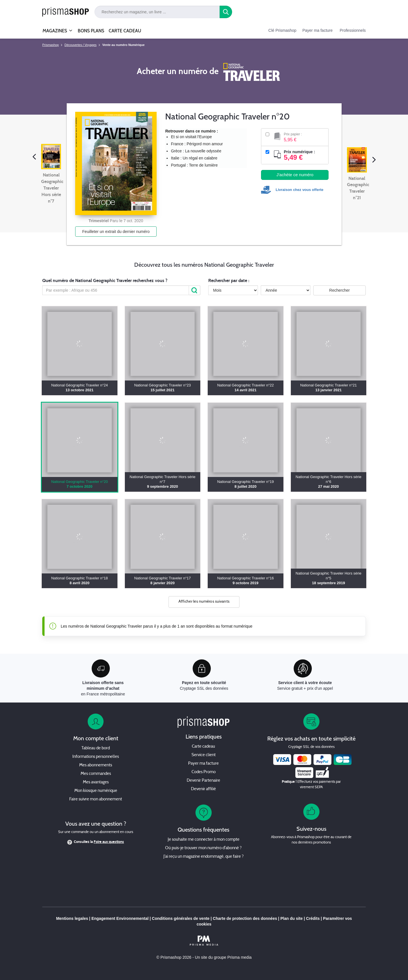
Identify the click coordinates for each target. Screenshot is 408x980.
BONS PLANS (91, 31)
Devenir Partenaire (203, 781)
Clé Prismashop (282, 30)
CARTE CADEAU (125, 31)
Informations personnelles (96, 757)
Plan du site (292, 918)
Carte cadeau (203, 747)
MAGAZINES (55, 28)
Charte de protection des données (245, 918)
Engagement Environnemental (120, 918)
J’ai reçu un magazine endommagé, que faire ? (204, 857)
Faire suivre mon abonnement (96, 799)
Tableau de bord (96, 748)
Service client (204, 755)
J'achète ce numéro (295, 175)
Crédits (313, 918)
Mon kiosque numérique (96, 791)
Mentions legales (72, 918)
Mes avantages (96, 782)
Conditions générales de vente (181, 918)
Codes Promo (204, 772)
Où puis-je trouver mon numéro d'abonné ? (203, 848)
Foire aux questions (109, 842)
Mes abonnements (96, 765)
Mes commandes (96, 774)
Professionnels (353, 30)
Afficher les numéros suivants (204, 602)
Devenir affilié (203, 789)
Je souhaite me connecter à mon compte (204, 840)
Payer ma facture (318, 30)
